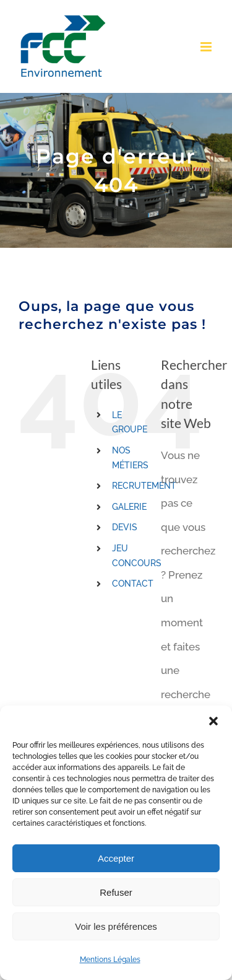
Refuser (116, 892)
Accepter (116, 858)
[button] (213, 721)
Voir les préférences (116, 926)
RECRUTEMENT (144, 486)
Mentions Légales (110, 960)
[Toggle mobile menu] (207, 47)
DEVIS (125, 527)
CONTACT (133, 584)
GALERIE (129, 507)
